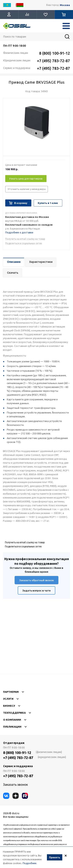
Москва (65, 5)
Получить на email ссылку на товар (25, 239)
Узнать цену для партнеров (26, 179)
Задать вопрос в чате (36, 590)
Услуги (36, 699)
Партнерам (36, 692)
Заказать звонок (15, 785)
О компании (36, 720)
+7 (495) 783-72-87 (53, 61)
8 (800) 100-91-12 (55, 53)
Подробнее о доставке (19, 232)
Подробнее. (30, 863)
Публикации (36, 727)
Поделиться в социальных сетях (24, 243)
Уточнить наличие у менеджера (27, 189)
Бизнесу (36, 706)
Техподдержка (36, 713)
